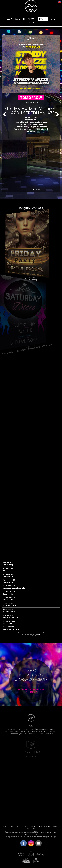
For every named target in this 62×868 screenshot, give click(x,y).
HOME (5, 826)
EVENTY (43, 19)
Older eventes (31, 635)
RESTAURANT (29, 19)
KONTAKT (47, 826)
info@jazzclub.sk (31, 834)
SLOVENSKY (32, 829)
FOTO (53, 19)
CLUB (9, 19)
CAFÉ (17, 19)
